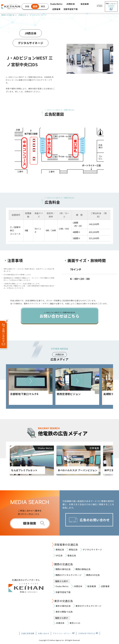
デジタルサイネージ (38, 15)
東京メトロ (75, 623)
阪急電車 (85, 4)
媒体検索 (30, 523)
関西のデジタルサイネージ (68, 575)
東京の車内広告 (63, 606)
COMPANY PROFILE (87, 633)
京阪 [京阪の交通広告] (27, 6)
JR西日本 (70, 4)
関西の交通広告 (8, 15)
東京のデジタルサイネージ (88, 606)
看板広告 (72, 555)
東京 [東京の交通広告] (43, 6)
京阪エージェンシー (111, 7)
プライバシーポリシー (62, 633)
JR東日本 (60, 623)
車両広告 (60, 550)
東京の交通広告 (64, 601)
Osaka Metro (56, 4)
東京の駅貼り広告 (64, 612)
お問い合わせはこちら (60, 315)
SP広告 (59, 555)
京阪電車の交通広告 (66, 545)
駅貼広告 (73, 550)
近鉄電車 (56, 9)
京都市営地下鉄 (71, 9)
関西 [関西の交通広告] (35, 6)
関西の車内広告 (63, 569)
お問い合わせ (44, 633)
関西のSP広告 (93, 575)
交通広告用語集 (28, 633)
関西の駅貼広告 (83, 569)
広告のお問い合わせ (95, 520)
